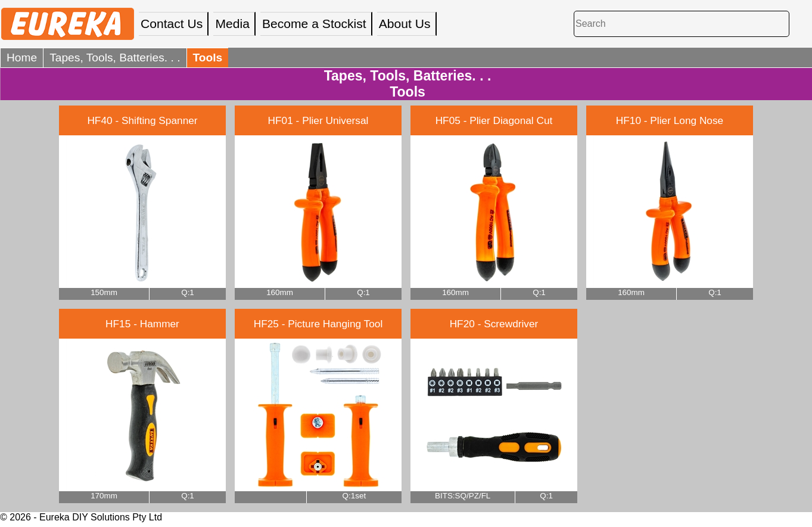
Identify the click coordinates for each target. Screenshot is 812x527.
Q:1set (354, 496)
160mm (280, 292)
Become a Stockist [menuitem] (314, 24)
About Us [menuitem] (405, 24)
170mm (104, 496)
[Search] (682, 24)
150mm (104, 292)
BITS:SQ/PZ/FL (463, 496)
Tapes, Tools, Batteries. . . (115, 58)
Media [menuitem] (232, 24)
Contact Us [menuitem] (172, 24)
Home (22, 58)
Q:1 (188, 292)
